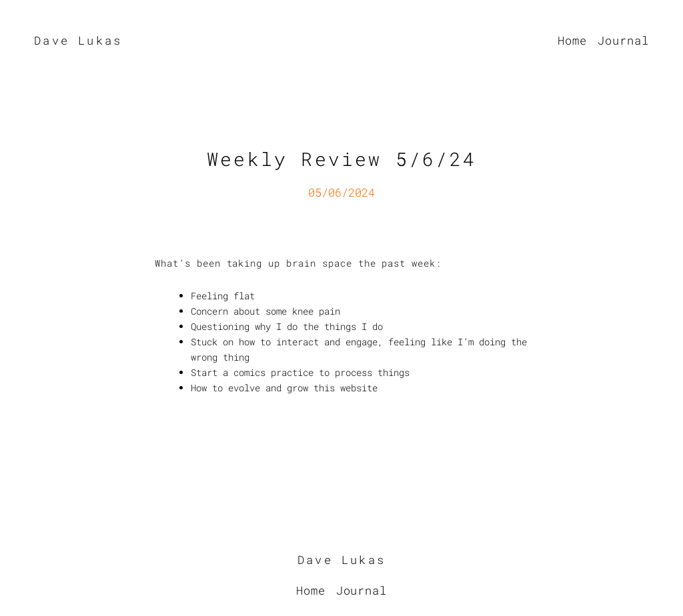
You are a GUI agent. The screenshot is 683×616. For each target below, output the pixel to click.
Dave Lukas (78, 40)
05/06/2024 (341, 192)
